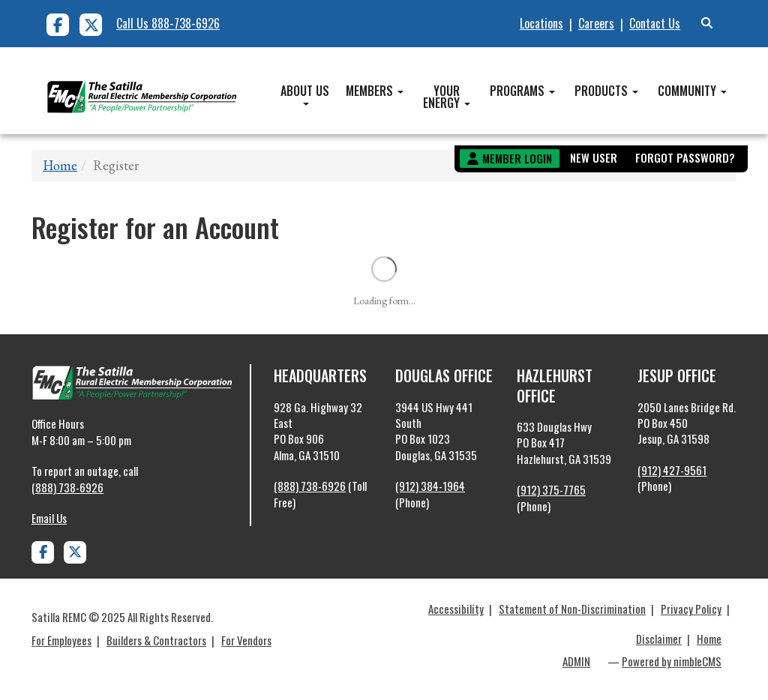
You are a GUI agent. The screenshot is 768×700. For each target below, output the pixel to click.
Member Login (517, 158)
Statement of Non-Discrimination (572, 609)
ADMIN (576, 661)
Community (692, 91)
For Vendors (246, 640)
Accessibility (456, 609)
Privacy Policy (691, 609)
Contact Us (655, 23)
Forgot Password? (685, 157)
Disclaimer (659, 639)
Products (606, 91)
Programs (522, 91)
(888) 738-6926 (67, 487)
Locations (541, 23)
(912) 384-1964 (430, 486)
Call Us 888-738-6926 (168, 23)
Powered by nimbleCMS (672, 661)
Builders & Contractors (156, 640)
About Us (305, 94)
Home (60, 165)
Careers (596, 23)
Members (375, 91)
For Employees (61, 640)
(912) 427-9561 (672, 470)
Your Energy (447, 97)
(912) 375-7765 (551, 489)
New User (594, 157)
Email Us (49, 518)
